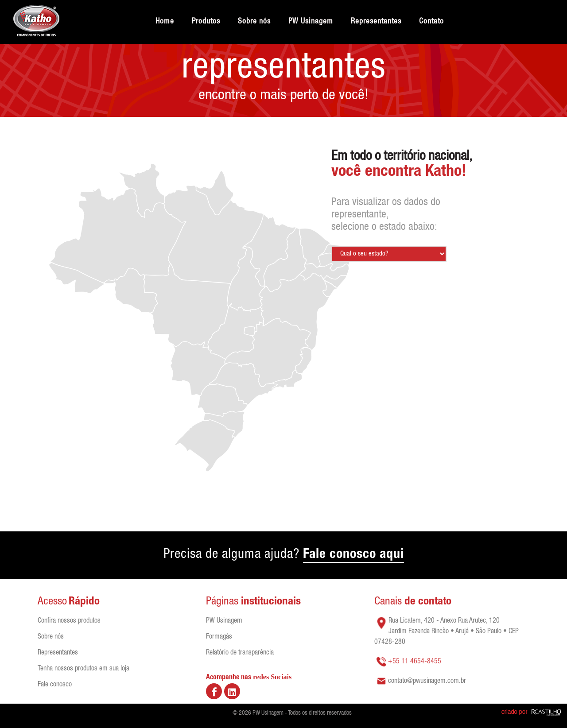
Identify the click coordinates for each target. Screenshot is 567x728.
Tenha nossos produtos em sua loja (83, 669)
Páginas (223, 602)
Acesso (52, 602)
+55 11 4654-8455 (415, 662)
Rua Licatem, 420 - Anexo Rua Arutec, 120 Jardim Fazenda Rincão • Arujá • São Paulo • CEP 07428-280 (447, 632)
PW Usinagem (224, 621)
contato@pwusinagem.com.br (427, 682)
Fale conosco (55, 685)
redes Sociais (272, 677)
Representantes (58, 653)
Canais (413, 602)
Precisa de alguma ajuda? (284, 556)
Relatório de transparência (240, 653)
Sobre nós (51, 637)
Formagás (219, 637)
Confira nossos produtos (69, 621)
